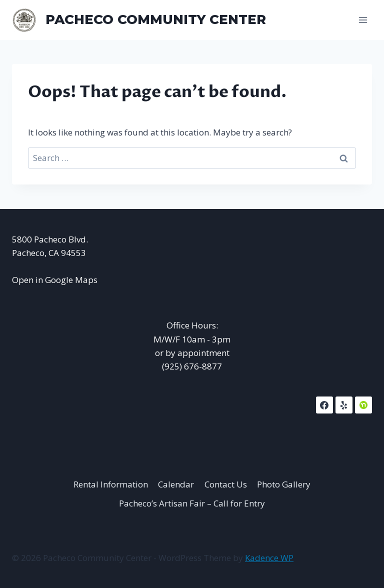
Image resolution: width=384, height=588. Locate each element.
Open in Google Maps (55, 280)
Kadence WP (269, 558)
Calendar (176, 484)
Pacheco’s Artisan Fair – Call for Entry (192, 503)
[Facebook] (324, 405)
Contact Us (226, 484)
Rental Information (111, 484)
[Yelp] (344, 405)
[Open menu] (363, 20)
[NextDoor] (363, 405)
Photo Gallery (284, 484)
